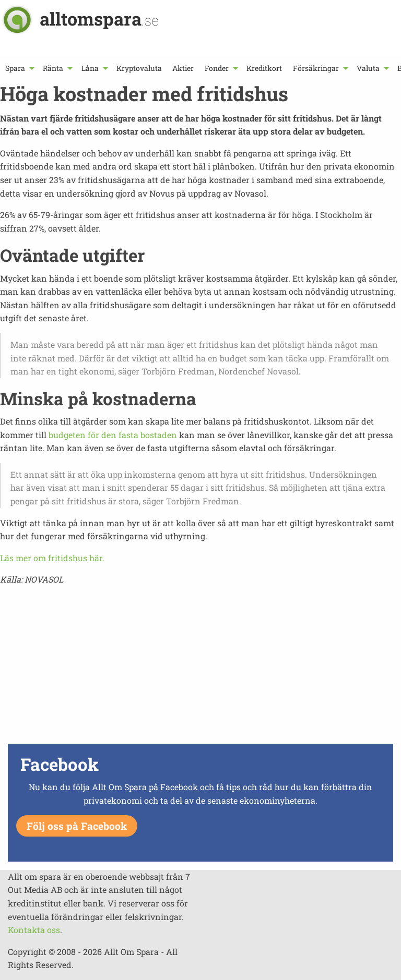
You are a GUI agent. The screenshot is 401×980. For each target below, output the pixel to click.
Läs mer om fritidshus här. (52, 558)
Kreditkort (264, 68)
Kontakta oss (34, 930)
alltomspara (99, 19)
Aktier (183, 68)
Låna (90, 68)
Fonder (217, 68)
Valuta (368, 68)
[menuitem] (19, 68)
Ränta (53, 68)
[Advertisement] (200, 668)
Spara (15, 68)
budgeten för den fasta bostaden (113, 435)
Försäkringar (316, 68)
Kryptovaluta (139, 68)
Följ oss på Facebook (77, 826)
